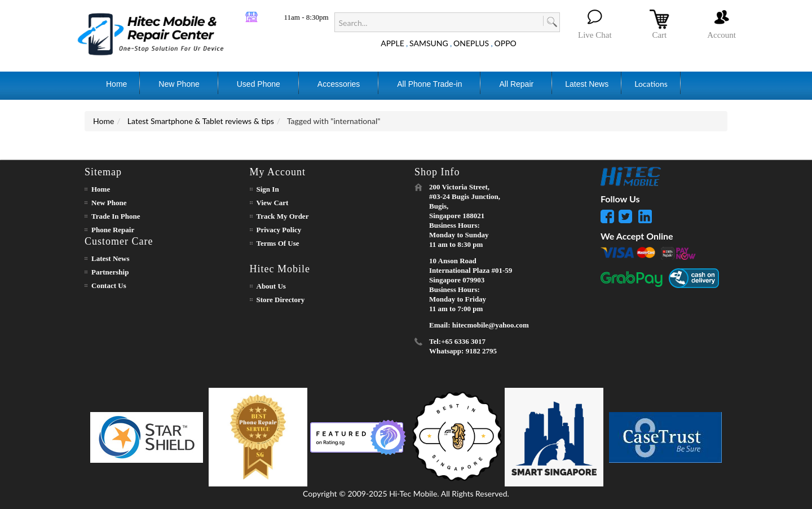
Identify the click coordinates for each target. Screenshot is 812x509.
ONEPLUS (471, 43)
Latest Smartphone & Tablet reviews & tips (201, 121)
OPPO (506, 43)
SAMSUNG (429, 43)
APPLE (392, 43)
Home (103, 121)
